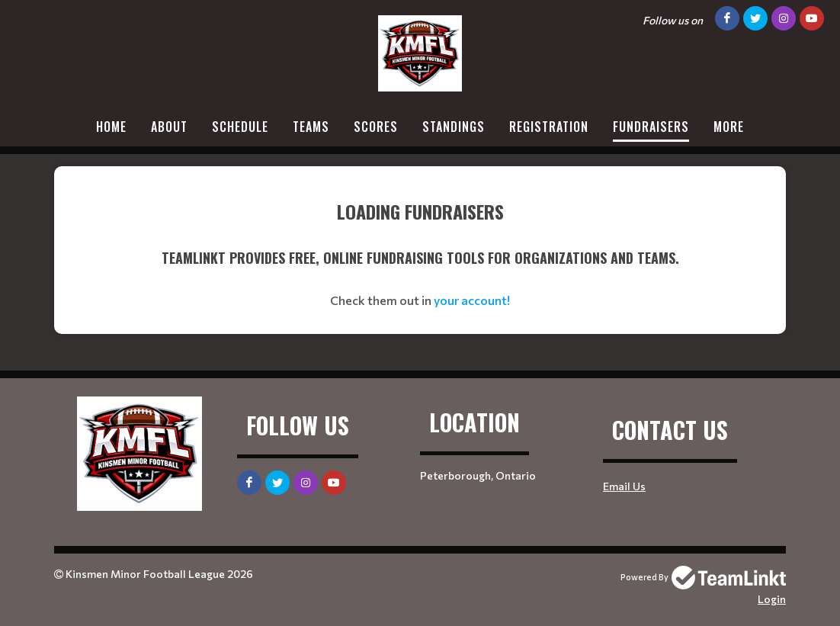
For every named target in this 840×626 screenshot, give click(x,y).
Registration (549, 127)
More (729, 127)
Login (772, 599)
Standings (454, 127)
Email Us (624, 486)
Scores (376, 127)
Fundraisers (651, 127)
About (169, 127)
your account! (472, 300)
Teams (311, 127)
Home (111, 127)
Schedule (240, 127)
